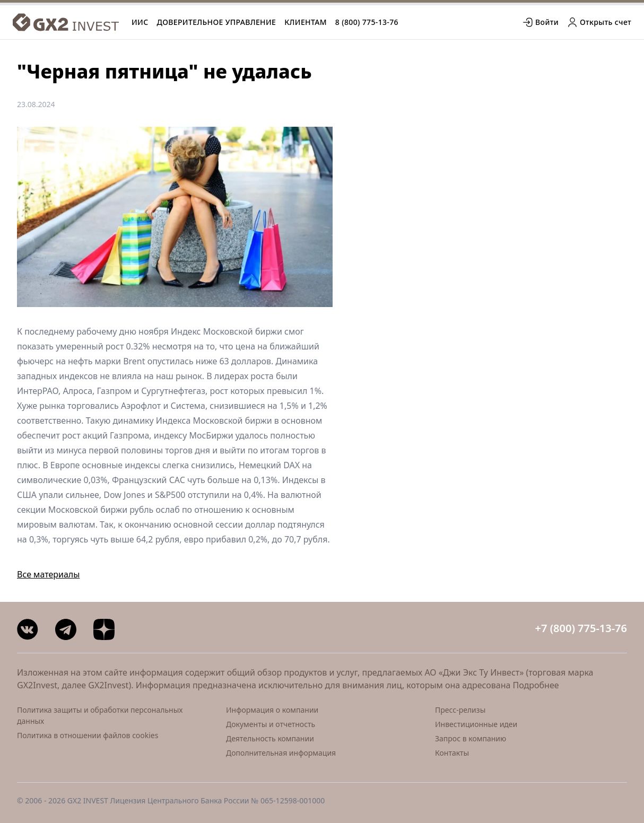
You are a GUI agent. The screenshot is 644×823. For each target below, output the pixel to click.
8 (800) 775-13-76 (367, 22)
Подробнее (536, 685)
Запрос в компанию (471, 738)
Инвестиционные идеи (476, 724)
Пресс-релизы (460, 710)
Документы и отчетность (271, 724)
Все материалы (48, 574)
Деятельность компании (270, 738)
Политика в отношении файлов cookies (88, 735)
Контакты (452, 753)
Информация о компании (272, 710)
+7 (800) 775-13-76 (581, 628)
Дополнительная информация (281, 753)
